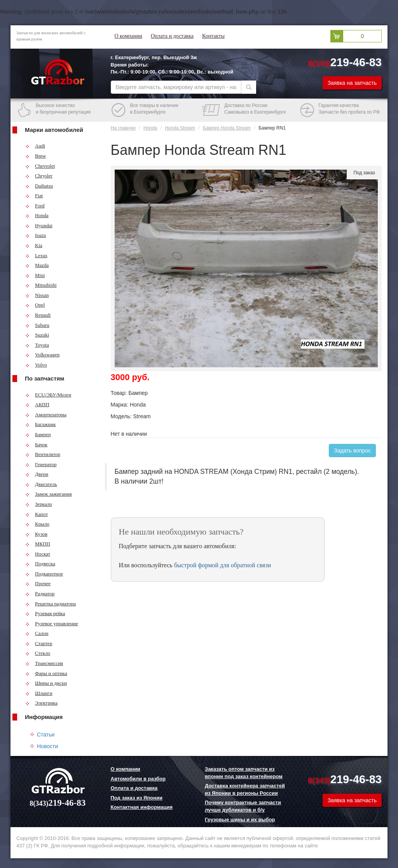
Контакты (213, 36)
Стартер (39, 643)
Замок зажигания (48, 494)
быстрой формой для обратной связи (223, 565)
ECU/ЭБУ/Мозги (48, 395)
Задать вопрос (352, 451)
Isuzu (36, 235)
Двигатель (41, 484)
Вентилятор (43, 454)
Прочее (38, 583)
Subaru (37, 325)
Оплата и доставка (172, 36)
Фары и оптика (46, 673)
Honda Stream (180, 128)
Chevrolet (40, 166)
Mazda (37, 265)
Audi (35, 146)
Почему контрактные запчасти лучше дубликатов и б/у (243, 806)
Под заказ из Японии (137, 798)
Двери (37, 474)
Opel (35, 305)
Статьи (46, 735)
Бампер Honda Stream (227, 128)
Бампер (38, 434)
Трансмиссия (44, 663)
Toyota (37, 345)
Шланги (39, 693)
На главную (123, 128)
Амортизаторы (46, 415)
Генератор (41, 464)
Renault (38, 315)
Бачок (36, 445)
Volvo (36, 365)
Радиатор (40, 594)
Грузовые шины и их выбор (240, 820)
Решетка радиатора (51, 604)
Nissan (37, 295)
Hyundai (39, 225)
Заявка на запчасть (352, 83)
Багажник (41, 424)
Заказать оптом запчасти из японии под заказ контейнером (244, 773)
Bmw (36, 156)
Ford (35, 206)
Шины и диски (46, 683)
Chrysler (39, 176)
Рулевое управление (52, 623)
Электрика (41, 703)
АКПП (37, 404)
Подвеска (40, 564)
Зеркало (39, 504)
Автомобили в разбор (138, 779)
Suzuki (37, 335)
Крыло (37, 524)
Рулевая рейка (45, 613)
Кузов (36, 534)
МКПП (38, 544)
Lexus (36, 255)
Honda (37, 215)
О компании (128, 36)
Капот (37, 514)
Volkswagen (42, 355)
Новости (47, 746)
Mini (35, 275)
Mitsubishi (41, 285)
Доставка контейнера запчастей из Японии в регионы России (245, 789)
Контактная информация (142, 807)
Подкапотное (44, 574)
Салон (37, 633)
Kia (34, 245)
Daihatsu (39, 186)
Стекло (38, 653)
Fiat (34, 196)
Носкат (38, 554)
